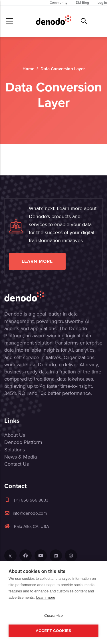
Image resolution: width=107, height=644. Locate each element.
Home (28, 69)
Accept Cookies (53, 631)
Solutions (15, 450)
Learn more (37, 261)
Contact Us (17, 464)
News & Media (21, 457)
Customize (54, 615)
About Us (15, 435)
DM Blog (82, 3)
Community (58, 3)
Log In (102, 3)
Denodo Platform (23, 442)
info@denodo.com (26, 513)
